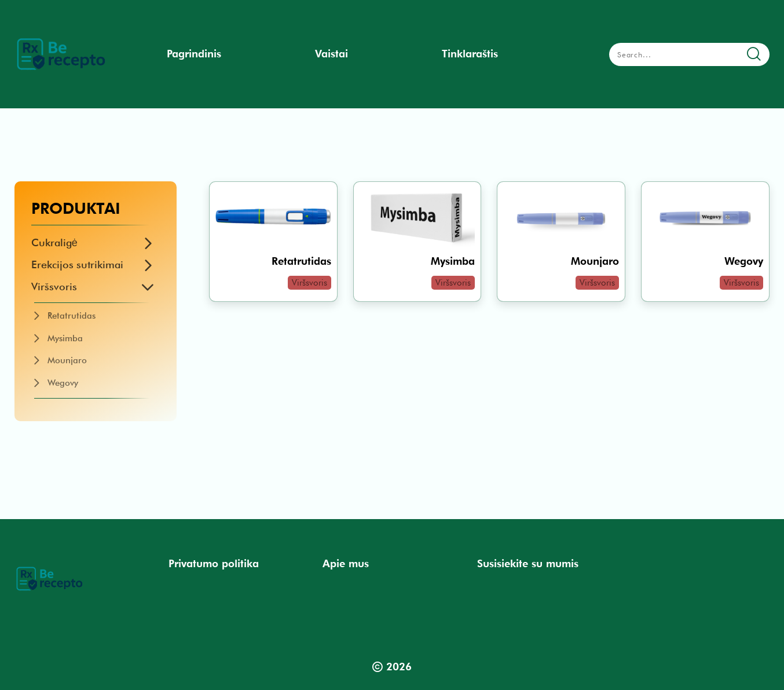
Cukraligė (54, 242)
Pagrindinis (194, 54)
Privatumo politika (214, 563)
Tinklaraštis (470, 54)
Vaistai (331, 54)
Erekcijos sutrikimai (77, 264)
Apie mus (346, 563)
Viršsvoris (54, 286)
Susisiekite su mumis (528, 563)
